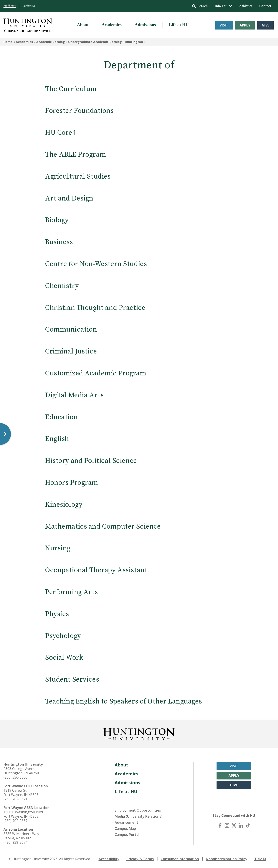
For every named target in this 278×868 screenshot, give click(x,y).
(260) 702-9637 (15, 821)
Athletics (246, 6)
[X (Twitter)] (234, 825)
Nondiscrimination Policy (227, 859)
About (83, 25)
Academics (112, 25)
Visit (224, 25)
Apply (245, 25)
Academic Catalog (51, 42)
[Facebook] (220, 825)
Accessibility (109, 859)
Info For (223, 6)
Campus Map (125, 829)
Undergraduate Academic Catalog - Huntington (106, 42)
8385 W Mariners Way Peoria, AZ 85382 (21, 836)
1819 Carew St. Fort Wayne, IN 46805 (21, 792)
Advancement (127, 822)
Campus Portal (127, 835)
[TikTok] (248, 825)
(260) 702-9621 (15, 799)
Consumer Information (180, 859)
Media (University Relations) (139, 816)
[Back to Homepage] (139, 733)
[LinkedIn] (241, 825)
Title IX (260, 859)
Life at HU (179, 25)
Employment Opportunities (138, 810)
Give (266, 25)
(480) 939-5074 (15, 842)
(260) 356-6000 (15, 777)
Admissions (145, 25)
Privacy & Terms (140, 859)
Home (8, 42)
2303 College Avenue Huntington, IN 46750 (21, 771)
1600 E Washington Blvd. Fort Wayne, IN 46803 (23, 814)
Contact (265, 6)
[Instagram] (227, 825)
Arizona (29, 6)
